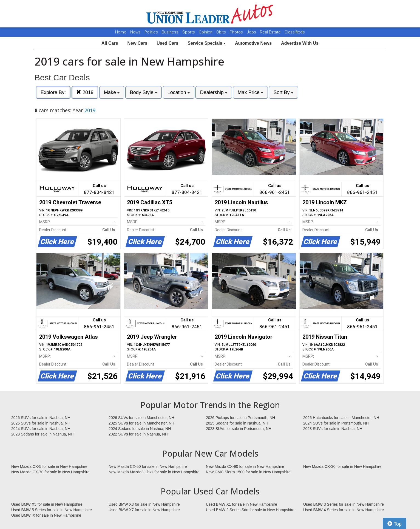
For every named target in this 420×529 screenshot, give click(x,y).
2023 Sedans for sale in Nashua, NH (42, 434)
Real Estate (271, 32)
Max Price (250, 92)
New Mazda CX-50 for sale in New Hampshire (148, 466)
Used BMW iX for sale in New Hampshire (46, 515)
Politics (151, 32)
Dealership (214, 92)
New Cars (137, 43)
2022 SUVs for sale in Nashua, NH (138, 434)
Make (112, 92)
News (135, 32)
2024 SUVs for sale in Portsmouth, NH (336, 423)
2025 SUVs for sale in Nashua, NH (41, 423)
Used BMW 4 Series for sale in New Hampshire (344, 510)
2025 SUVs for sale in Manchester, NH (141, 423)
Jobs (252, 32)
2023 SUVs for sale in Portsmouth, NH (239, 429)
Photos (237, 32)
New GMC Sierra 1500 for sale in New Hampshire (248, 472)
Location (179, 92)
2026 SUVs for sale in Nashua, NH (41, 418)
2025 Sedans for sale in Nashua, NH (237, 423)
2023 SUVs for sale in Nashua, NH (333, 429)
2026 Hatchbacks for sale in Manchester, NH (341, 418)
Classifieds (295, 32)
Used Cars (167, 43)
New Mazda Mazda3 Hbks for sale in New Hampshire (154, 472)
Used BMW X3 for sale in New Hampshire (144, 504)
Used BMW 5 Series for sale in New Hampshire (52, 510)
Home (121, 32)
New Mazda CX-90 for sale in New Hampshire (245, 466)
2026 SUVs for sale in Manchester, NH (141, 418)
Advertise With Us (300, 43)
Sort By (283, 92)
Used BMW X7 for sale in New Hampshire (144, 510)
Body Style (144, 92)
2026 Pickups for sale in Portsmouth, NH (240, 418)
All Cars (110, 43)
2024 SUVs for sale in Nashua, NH (41, 429)
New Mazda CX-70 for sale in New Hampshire (50, 472)
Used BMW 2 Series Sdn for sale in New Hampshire (250, 510)
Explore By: (53, 92)
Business (171, 32)
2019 (85, 92)
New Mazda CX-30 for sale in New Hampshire (342, 466)
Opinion (206, 32)
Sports (189, 32)
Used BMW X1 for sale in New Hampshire (242, 504)
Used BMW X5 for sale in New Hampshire (47, 504)
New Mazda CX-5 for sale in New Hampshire (49, 466)
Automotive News (253, 43)
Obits (222, 32)
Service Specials (207, 43)
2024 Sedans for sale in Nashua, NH (140, 429)
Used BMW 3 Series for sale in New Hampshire (344, 504)
